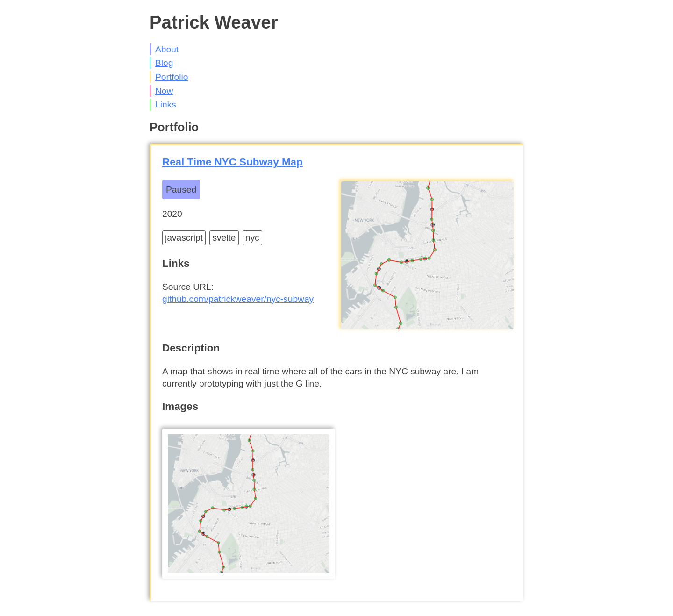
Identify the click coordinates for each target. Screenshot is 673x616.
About (167, 49)
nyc (252, 238)
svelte (224, 238)
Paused (181, 190)
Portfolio (172, 77)
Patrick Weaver (214, 22)
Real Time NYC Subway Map (233, 162)
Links (166, 104)
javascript (184, 238)
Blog (164, 63)
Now (164, 91)
